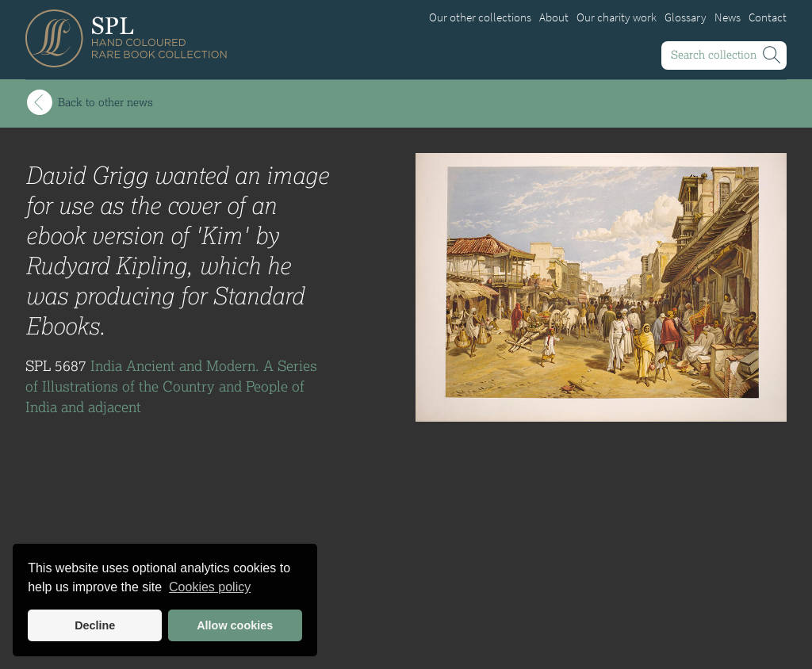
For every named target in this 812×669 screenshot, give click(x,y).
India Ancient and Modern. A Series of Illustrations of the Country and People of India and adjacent (171, 386)
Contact (768, 17)
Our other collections (480, 17)
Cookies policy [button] (210, 587)
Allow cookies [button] (235, 625)
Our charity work (617, 17)
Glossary (686, 17)
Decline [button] (95, 625)
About (554, 17)
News (728, 17)
